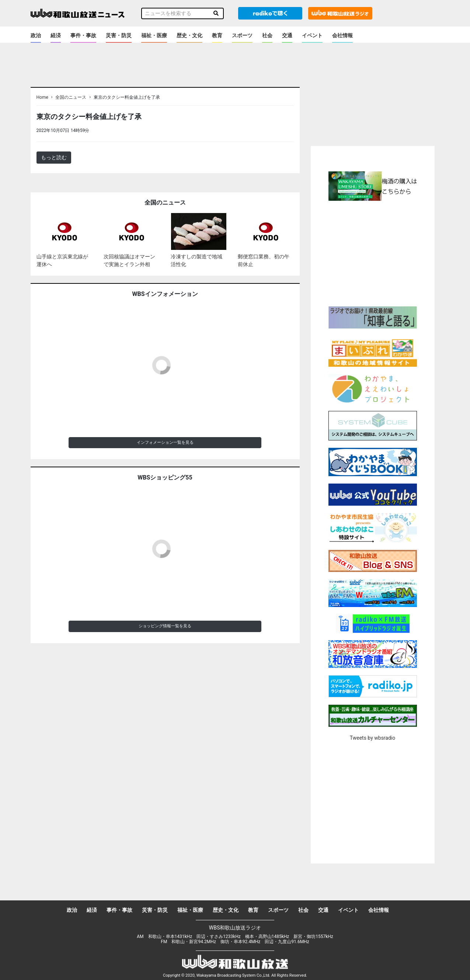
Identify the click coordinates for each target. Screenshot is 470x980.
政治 (36, 35)
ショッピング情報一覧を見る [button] (165, 626)
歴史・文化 (189, 35)
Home (42, 97)
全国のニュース (71, 97)
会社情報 (342, 35)
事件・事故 (83, 35)
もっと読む (54, 157)
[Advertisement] (373, 252)
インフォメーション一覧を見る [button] (165, 442)
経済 (56, 35)
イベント (312, 35)
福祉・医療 (154, 35)
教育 (217, 35)
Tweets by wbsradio (372, 738)
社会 (267, 35)
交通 (287, 35)
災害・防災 (119, 35)
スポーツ (242, 35)
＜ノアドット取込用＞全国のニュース (135, 130)
